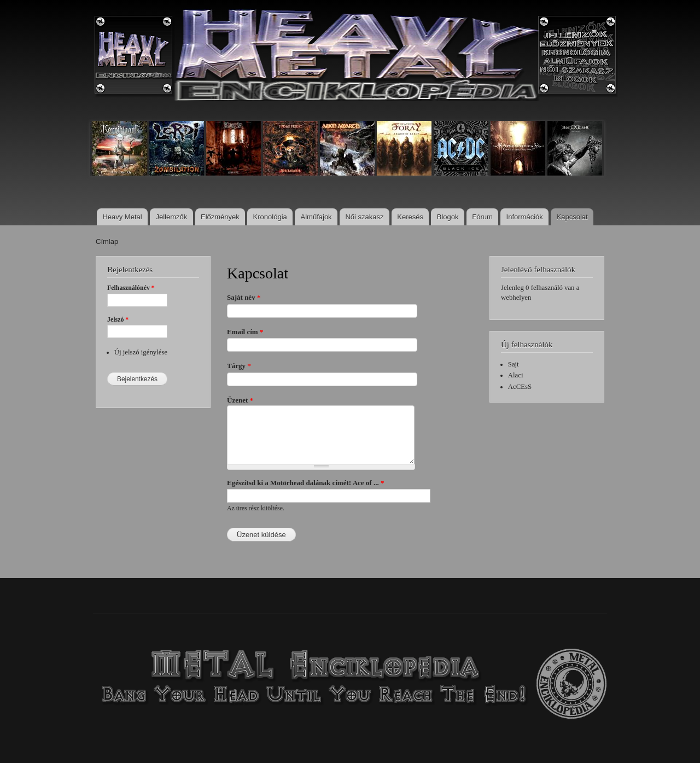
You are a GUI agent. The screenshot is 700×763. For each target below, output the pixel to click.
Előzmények (220, 217)
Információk (525, 217)
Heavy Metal (122, 217)
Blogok (448, 217)
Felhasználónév (131, 288)
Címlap (107, 241)
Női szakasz (364, 217)
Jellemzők (171, 217)
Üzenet (240, 400)
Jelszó (118, 319)
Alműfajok (316, 217)
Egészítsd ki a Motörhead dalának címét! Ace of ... (305, 483)
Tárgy (239, 366)
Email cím (245, 332)
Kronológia (270, 217)
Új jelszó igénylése (141, 352)
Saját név (244, 297)
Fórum (482, 217)
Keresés (410, 217)
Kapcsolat (572, 217)
